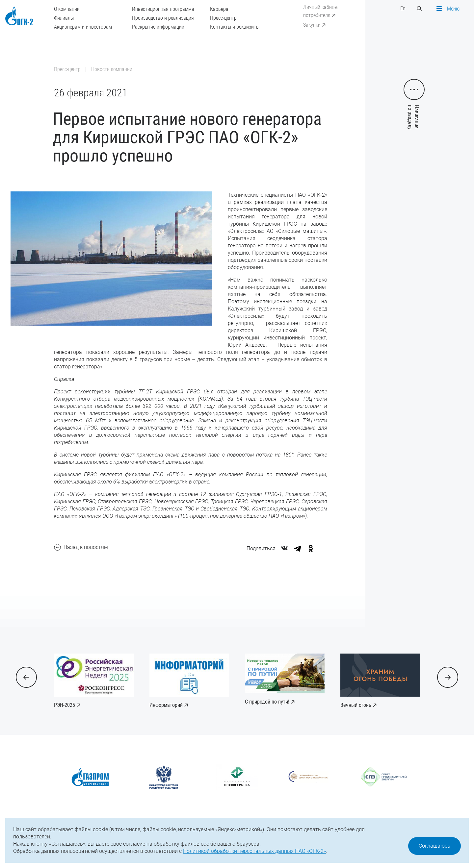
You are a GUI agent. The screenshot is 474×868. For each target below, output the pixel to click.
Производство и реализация (163, 18)
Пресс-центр (223, 18)
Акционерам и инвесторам (83, 27)
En (403, 8)
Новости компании (112, 69)
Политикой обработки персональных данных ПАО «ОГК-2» (254, 851)
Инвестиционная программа (163, 9)
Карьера (219, 9)
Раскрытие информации (158, 27)
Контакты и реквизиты (235, 27)
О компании (67, 9)
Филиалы (64, 18)
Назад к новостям (81, 547)
